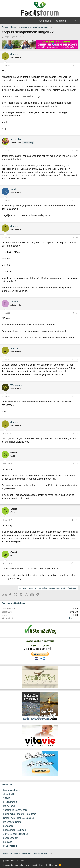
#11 (77, 564)
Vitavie (7, 798)
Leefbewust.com (11, 790)
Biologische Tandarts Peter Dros (20, 814)
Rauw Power (10, 806)
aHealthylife (9, 794)
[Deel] (73, 66)
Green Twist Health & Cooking (19, 818)
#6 (77, 360)
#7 (77, 396)
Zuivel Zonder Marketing (16, 834)
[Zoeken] (76, 21)
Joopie (7, 37)
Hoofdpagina (51, 865)
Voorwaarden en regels (12, 865)
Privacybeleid (10, 846)
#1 (77, 65)
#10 (77, 520)
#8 (77, 433)
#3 (77, 200)
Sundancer (9, 826)
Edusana (8, 842)
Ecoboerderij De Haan (14, 830)
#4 (77, 237)
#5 (77, 313)
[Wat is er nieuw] (70, 21)
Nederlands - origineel (13, 861)
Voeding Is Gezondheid (15, 810)
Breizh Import (10, 802)
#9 (77, 464)
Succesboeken (11, 838)
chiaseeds (73, 618)
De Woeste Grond (12, 822)
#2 (77, 151)
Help (41, 865)
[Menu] (4, 21)
